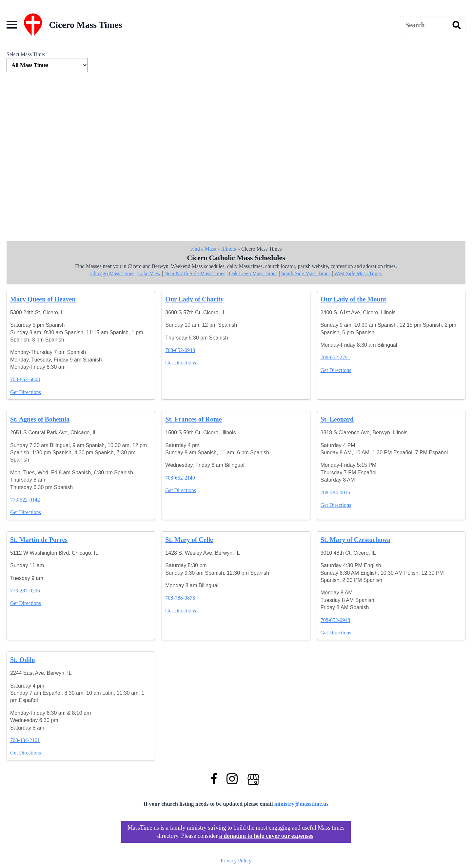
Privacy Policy (236, 861)
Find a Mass (203, 249)
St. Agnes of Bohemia (40, 419)
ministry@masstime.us (302, 804)
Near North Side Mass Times (195, 273)
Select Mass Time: (26, 54)
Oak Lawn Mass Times (253, 273)
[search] (457, 25)
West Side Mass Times (358, 273)
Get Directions (26, 392)
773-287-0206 (25, 591)
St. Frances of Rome (193, 419)
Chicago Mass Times (112, 273)
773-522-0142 (25, 500)
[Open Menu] (12, 25)
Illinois (229, 249)
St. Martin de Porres (39, 540)
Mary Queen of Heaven (43, 299)
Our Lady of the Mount (354, 299)
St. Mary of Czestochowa (355, 540)
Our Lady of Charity (194, 299)
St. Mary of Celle (189, 540)
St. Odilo (23, 660)
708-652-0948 (180, 350)
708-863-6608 (25, 379)
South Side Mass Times (306, 273)
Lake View (149, 273)
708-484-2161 (25, 740)
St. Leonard (337, 419)
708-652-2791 (335, 357)
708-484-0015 (335, 493)
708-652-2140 (180, 478)
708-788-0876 (180, 598)
